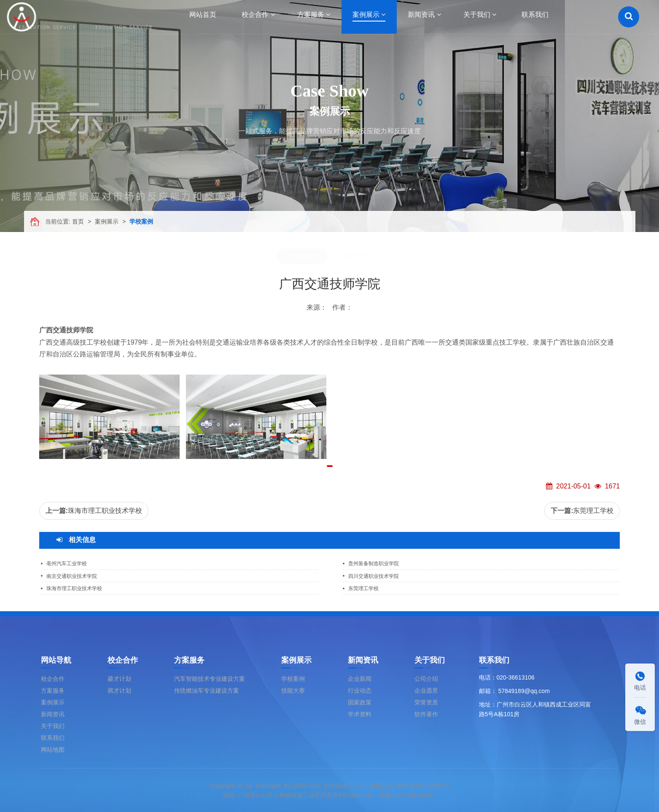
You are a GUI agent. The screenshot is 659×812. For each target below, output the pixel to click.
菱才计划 (119, 678)
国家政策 (360, 701)
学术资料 (360, 713)
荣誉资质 (426, 701)
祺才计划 (119, 690)
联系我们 (53, 737)
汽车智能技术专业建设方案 (210, 678)
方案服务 (53, 690)
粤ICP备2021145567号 (423, 785)
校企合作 (53, 678)
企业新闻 (360, 678)
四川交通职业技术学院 (378, 575)
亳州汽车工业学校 (70, 563)
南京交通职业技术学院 (76, 575)
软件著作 (426, 713)
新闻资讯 (53, 713)
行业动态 (360, 690)
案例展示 (107, 221)
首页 (78, 221)
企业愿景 (426, 690)
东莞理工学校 (593, 511)
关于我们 (53, 725)
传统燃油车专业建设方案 (207, 690)
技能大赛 (357, 256)
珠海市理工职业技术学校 (105, 511)
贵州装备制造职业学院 (378, 563)
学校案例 (141, 221)
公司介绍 (426, 678)
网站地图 (53, 749)
